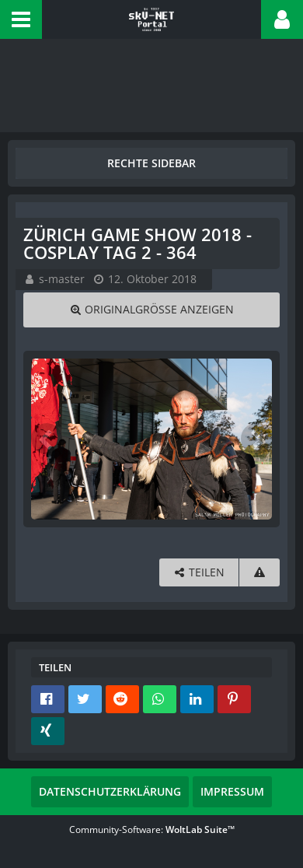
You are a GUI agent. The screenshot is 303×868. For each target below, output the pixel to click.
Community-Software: (152, 829)
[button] (21, 19)
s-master (62, 279)
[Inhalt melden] (259, 573)
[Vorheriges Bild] (47, 439)
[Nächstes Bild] (256, 439)
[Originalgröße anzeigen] (151, 310)
